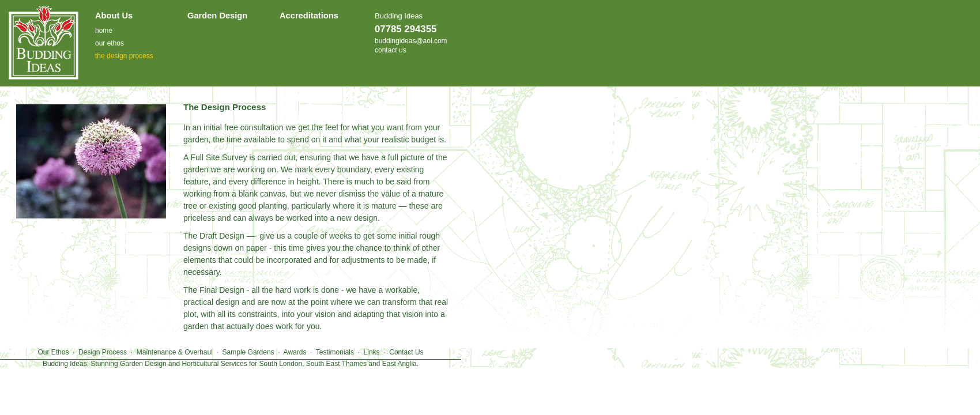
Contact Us (406, 352)
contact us (391, 50)
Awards (295, 352)
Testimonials (335, 352)
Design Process (103, 352)
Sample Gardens (248, 352)
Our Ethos (53, 352)
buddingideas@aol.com (411, 41)
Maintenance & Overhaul (175, 352)
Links (372, 352)
